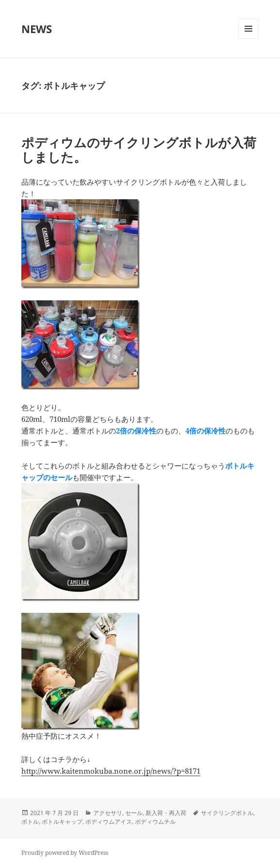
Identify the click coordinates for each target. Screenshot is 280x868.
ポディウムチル (155, 822)
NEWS (37, 29)
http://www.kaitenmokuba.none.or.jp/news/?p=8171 (111, 771)
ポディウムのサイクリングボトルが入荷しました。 (139, 150)
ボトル (30, 822)
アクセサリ (108, 813)
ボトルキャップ (62, 822)
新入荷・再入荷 (166, 813)
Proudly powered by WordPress (65, 853)
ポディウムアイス (109, 822)
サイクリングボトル (227, 813)
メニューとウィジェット (248, 39)
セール (134, 813)
